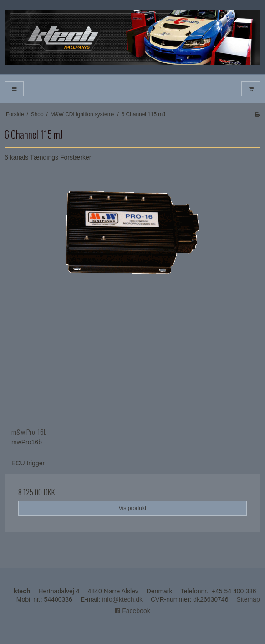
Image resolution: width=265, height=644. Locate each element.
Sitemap (248, 599)
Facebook (132, 611)
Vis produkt (132, 508)
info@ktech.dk (122, 599)
